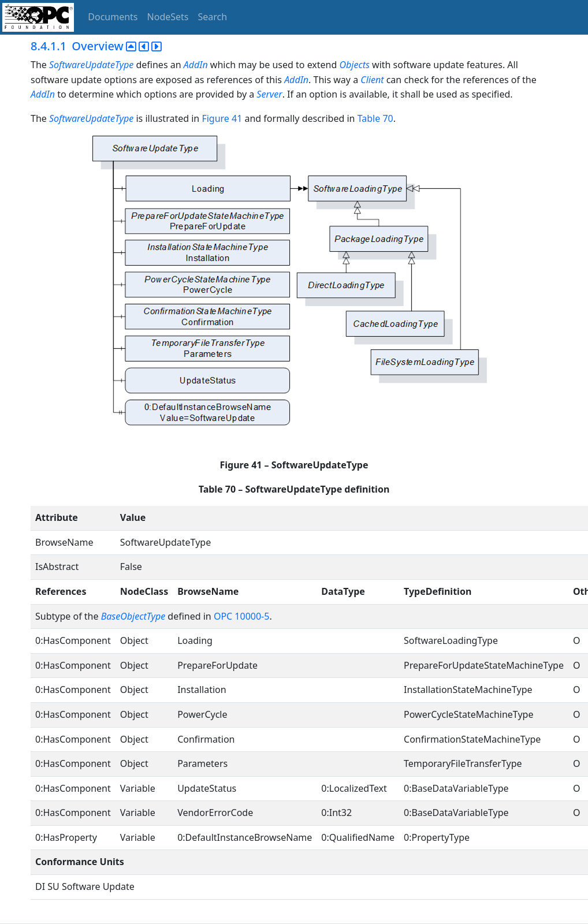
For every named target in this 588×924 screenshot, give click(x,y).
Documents (113, 17)
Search (213, 17)
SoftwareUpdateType (91, 65)
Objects (355, 65)
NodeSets (168, 17)
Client (372, 80)
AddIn (196, 65)
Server (269, 94)
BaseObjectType (133, 616)
